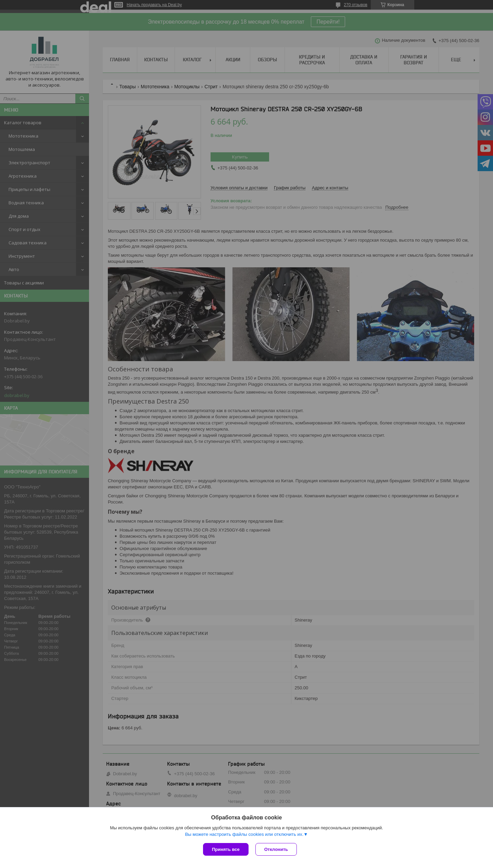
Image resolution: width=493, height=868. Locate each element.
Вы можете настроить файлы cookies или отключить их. (244, 834)
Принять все (226, 849)
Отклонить (276, 849)
